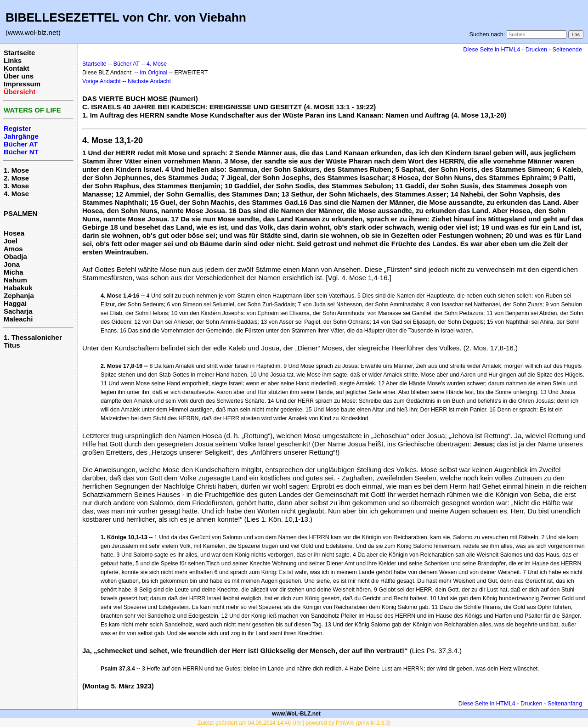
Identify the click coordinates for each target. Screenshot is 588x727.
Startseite (19, 53)
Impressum (22, 84)
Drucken (536, 49)
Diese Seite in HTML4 (492, 49)
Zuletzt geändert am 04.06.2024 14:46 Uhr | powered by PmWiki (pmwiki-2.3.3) (294, 723)
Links (13, 60)
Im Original (153, 73)
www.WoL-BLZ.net (296, 714)
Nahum (15, 280)
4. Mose (16, 194)
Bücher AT (127, 64)
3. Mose (16, 186)
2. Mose (16, 178)
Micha (14, 272)
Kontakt (17, 68)
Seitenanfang (565, 703)
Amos (13, 249)
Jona (12, 264)
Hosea (14, 233)
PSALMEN (20, 213)
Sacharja (18, 311)
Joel (11, 241)
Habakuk (18, 288)
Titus (12, 345)
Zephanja (19, 296)
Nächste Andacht (149, 81)
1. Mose (16, 170)
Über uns (19, 76)
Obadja (15, 256)
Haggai (15, 303)
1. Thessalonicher (33, 337)
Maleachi (18, 319)
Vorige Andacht (102, 81)
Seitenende (567, 49)
